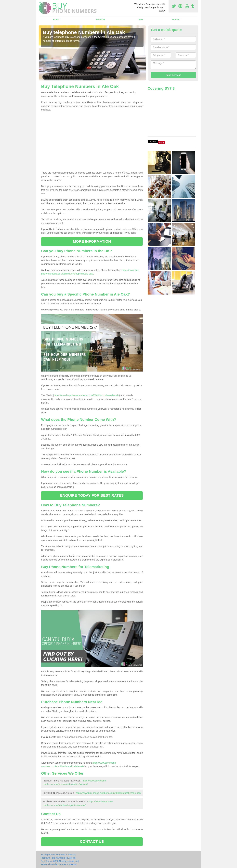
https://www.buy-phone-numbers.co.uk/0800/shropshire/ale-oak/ (86, 395)
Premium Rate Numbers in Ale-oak (58, 858)
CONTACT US (92, 841)
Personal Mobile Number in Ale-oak (59, 864)
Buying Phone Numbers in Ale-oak (58, 855)
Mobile (176, 20)
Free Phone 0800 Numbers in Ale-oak (60, 861)
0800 (141, 20)
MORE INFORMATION (92, 241)
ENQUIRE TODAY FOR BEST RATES (92, 495)
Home (56, 20)
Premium (100, 20)
